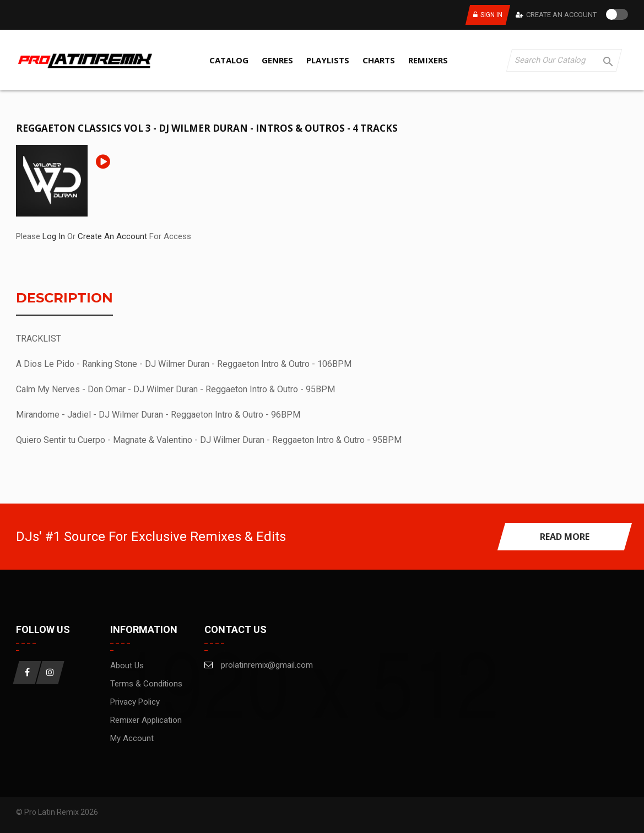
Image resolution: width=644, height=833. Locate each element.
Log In (54, 236)
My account (132, 738)
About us (127, 666)
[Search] (564, 60)
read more (565, 537)
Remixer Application (146, 720)
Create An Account (561, 15)
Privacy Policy (135, 702)
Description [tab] (64, 299)
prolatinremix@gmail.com (267, 665)
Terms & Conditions (146, 684)
